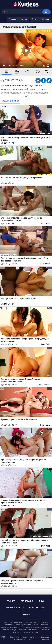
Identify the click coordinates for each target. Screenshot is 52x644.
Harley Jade (45, 546)
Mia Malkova (44, 385)
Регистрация (27, 601)
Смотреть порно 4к (40, 31)
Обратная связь (37, 608)
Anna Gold (45, 344)
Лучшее (46, 19)
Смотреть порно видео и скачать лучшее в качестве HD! (23, 638)
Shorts (35, 19)
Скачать (44, 65)
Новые (24, 19)
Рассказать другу (15, 608)
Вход (41, 601)
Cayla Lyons (45, 224)
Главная (13, 19)
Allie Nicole (45, 264)
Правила (26, 614)
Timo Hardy (45, 425)
